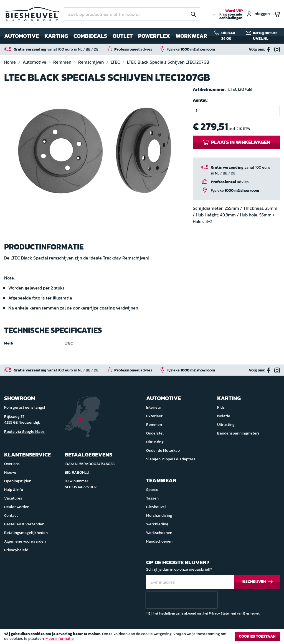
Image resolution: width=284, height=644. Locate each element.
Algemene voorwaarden (25, 541)
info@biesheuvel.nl (265, 36)
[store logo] (32, 14)
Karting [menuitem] (56, 36)
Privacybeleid (16, 550)
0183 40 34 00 (228, 36)
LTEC (116, 62)
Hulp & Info (14, 490)
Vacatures (13, 498)
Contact (11, 516)
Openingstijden (18, 481)
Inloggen (262, 14)
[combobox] (132, 14)
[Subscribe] (257, 582)
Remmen (63, 62)
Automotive (35, 62)
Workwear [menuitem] (191, 36)
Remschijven (92, 62)
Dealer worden (17, 507)
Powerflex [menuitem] (154, 36)
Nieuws (10, 472)
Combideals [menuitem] (90, 36)
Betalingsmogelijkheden (26, 533)
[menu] (106, 36)
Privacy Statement (222, 613)
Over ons (12, 464)
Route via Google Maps (24, 432)
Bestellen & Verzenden (24, 524)
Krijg (231, 14)
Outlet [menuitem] (123, 36)
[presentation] (182, 600)
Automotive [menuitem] (21, 36)
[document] (142, 638)
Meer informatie (60, 639)
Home (11, 62)
